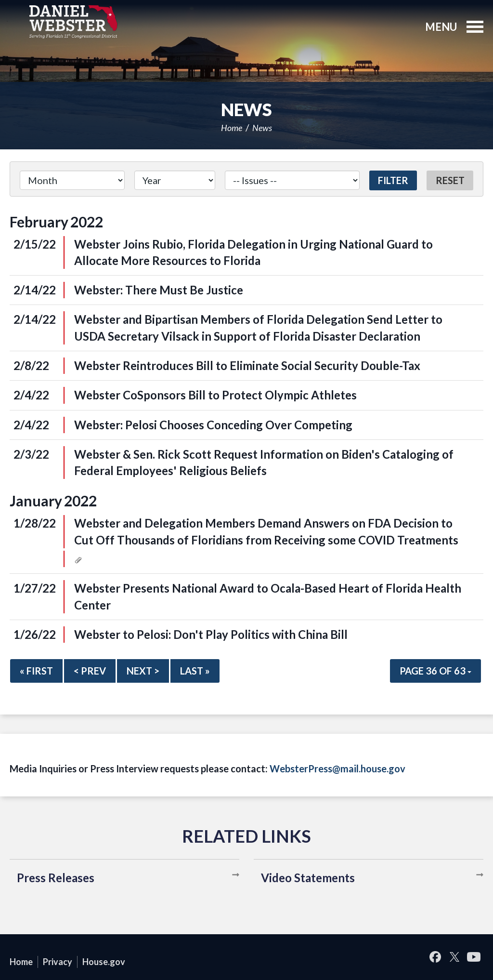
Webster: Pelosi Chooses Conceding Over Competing (213, 425)
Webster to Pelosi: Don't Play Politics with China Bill (211, 634)
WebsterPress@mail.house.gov (337, 768)
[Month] (72, 180)
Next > (143, 671)
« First (36, 671)
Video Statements (308, 878)
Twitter (454, 957)
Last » (195, 671)
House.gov (104, 962)
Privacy (58, 962)
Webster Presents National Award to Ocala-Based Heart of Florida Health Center (268, 596)
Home (232, 128)
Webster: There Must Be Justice (159, 290)
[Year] (175, 180)
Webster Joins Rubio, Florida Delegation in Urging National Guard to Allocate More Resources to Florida (253, 252)
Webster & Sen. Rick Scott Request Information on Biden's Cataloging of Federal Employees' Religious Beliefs (264, 462)
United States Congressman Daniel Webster (73, 22)
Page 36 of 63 (435, 671)
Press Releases (56, 878)
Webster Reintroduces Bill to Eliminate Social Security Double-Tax (247, 365)
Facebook (435, 957)
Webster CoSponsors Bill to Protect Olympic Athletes (215, 395)
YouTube (474, 957)
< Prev (90, 671)
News (262, 128)
